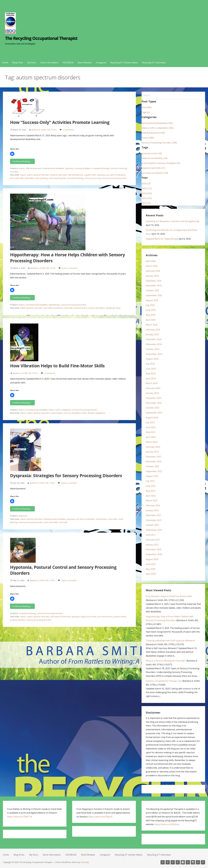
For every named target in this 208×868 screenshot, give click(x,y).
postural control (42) (152, 153)
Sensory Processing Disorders (74, 305)
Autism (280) (148, 138)
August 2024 (152, 359)
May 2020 (151, 569)
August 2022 (152, 476)
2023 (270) (147, 198)
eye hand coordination (116, 175)
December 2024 (154, 339)
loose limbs (92, 617)
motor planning (41, 178)
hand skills (29, 178)
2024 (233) (147, 193)
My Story (32, 63)
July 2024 (150, 364)
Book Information (49, 63)
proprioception (57, 413)
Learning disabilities (83, 168)
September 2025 (154, 295)
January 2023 (152, 452)
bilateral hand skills (59, 175)
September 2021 (154, 530)
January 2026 (152, 276)
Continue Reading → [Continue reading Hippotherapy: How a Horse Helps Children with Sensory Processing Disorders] (22, 298)
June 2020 (151, 564)
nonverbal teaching (75, 178)
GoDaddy (85, 862)
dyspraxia (69, 168)
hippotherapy (54, 305)
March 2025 (152, 325)
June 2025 (151, 310)
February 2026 (153, 271)
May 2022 (151, 491)
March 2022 (152, 501)
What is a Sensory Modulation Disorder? (166, 661)
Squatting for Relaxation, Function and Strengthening (172, 221)
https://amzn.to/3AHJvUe (167, 824)
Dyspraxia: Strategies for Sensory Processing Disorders (66, 476)
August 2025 (152, 300)
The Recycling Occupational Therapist (41, 38)
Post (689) (147, 107)
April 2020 (151, 574)
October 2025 (152, 290)
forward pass (102, 519)
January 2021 (152, 545)
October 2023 (152, 408)
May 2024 (151, 374)
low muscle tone (105, 617)
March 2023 (152, 442)
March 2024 (152, 383)
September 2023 (154, 413)
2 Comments (68, 130)
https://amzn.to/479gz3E (100, 817)
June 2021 (151, 535)
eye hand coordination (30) (155, 173)
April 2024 (151, 378)
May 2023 (151, 432)
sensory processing (92, 178)
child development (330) (153, 133)
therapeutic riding (113, 308)
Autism (22, 168)
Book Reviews (85, 63)
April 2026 (151, 261)
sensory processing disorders (114, 178)
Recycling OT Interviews (154, 63)
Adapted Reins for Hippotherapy (162, 239)
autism (23, 175)
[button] (12, 154)
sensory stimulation (97, 308)
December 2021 (154, 515)
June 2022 (151, 486)
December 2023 (154, 398)
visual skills (53, 522)
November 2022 (154, 461)
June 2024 (151, 369)
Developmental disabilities (53, 168)
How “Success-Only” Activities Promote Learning (60, 122)
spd (46, 522)
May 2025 (151, 315)
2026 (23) (146, 184)
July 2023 (150, 422)
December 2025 (154, 281)
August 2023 (152, 418)
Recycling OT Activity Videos (124, 63)
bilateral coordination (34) (154, 158)
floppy (83, 617)
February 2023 (153, 447)
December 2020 (154, 549)
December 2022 (154, 457)
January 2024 (152, 393)
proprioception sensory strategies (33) (161, 163)
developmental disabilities (55, 519)
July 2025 (150, 305)
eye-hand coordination (53, 308)
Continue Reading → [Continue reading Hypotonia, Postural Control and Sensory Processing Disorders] (22, 606)
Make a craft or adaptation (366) (158, 128)
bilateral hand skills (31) (153, 168)
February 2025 (153, 330)
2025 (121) (147, 188)
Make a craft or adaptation (60, 410)
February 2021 (153, 540)
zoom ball (63, 522)
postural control (81, 308)
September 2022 (154, 471)
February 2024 (153, 388)
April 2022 (151, 496)
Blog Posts (18, 63)
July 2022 (150, 481)
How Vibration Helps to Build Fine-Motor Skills (57, 366)
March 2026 (152, 266)
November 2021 (154, 520)
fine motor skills (17, 178)
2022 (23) (146, 203)
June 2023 (151, 427)
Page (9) (146, 112)
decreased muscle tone (60, 617)
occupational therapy (101, 168)
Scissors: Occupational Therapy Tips (164, 681)
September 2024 (154, 354)
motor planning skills (57, 178)
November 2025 (154, 286)
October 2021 (152, 525)
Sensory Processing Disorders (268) (159, 143)
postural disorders (18, 620)
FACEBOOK (68, 63)
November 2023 (154, 403)
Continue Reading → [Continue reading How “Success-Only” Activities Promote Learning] (22, 161)
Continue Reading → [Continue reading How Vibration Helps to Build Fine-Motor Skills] (22, 403)
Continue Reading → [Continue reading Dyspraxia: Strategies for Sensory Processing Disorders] (22, 509)
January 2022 (152, 510)
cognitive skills (90, 175)
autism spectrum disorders (38, 175)
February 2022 (153, 505)
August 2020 (152, 559)
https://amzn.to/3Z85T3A (20, 817)
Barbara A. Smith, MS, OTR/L (44, 130)
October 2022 (152, 466)
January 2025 (152, 334)
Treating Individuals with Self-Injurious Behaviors (170, 641)
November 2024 (154, 344)
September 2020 (154, 554)
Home (5, 63)
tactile (84, 413)
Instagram (101, 63)
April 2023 (151, 437)
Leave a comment (69, 268)
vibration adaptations (96, 413)
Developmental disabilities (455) (157, 123)
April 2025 (151, 320)
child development (33, 168)
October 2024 (152, 349)
